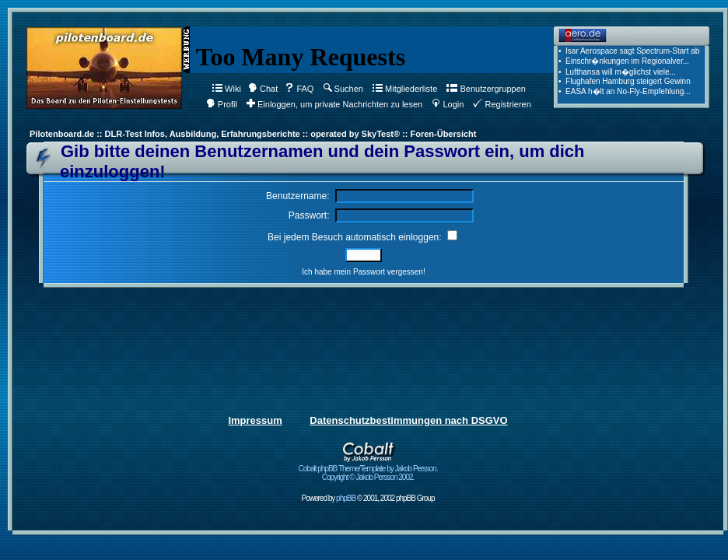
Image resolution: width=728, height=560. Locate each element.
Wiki (227, 89)
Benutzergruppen (486, 89)
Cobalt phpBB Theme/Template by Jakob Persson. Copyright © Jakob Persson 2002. (368, 469)
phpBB (346, 498)
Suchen (343, 89)
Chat (263, 89)
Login (448, 104)
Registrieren (502, 104)
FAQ (299, 89)
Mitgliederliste (405, 89)
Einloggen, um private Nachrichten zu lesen (334, 104)
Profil (222, 104)
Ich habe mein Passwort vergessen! (363, 272)
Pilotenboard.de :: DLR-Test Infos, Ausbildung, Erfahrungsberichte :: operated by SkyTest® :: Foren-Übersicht (253, 134)
